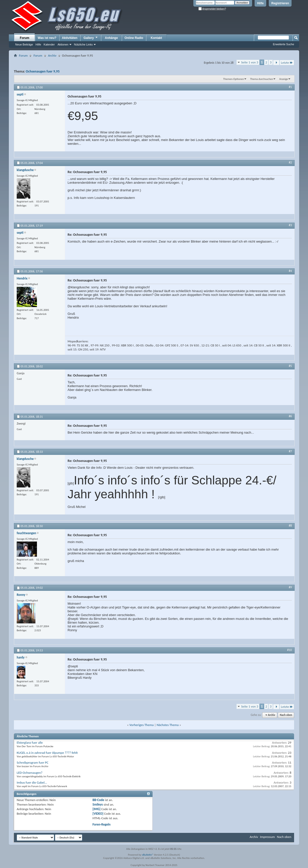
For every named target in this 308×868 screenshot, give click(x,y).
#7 (290, 451)
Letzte (287, 63)
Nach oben (286, 715)
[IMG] (97, 809)
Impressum (267, 837)
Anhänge (111, 38)
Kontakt (157, 38)
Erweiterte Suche (283, 44)
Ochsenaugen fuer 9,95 (43, 71)
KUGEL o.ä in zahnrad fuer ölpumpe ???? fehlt (47, 753)
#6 (290, 416)
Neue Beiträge (24, 44)
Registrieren (280, 3)
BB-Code (98, 800)
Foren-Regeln (102, 824)
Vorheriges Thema (141, 725)
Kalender (49, 44)
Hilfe (260, 3)
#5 (290, 366)
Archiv (52, 55)
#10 (290, 650)
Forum (24, 38)
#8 (290, 526)
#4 (290, 271)
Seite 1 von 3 (250, 62)
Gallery (91, 38)
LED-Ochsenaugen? (30, 773)
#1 (290, 87)
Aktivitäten (70, 38)
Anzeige (284, 79)
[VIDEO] (98, 814)
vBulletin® (148, 855)
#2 (290, 162)
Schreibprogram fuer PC (33, 763)
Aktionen (63, 44)
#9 (290, 587)
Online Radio (134, 38)
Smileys (98, 804)
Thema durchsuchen (262, 79)
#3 (290, 225)
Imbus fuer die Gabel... (32, 782)
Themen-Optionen (234, 79)
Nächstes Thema (168, 725)
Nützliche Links (83, 44)
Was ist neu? (47, 38)
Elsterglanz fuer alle (30, 743)
